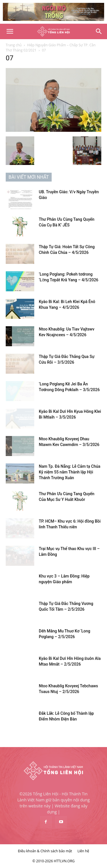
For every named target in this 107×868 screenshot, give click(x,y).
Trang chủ (14, 45)
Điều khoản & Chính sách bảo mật (45, 851)
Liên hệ (83, 851)
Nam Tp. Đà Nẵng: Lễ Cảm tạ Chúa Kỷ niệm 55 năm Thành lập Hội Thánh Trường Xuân (70, 472)
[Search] (99, 31)
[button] (10, 31)
